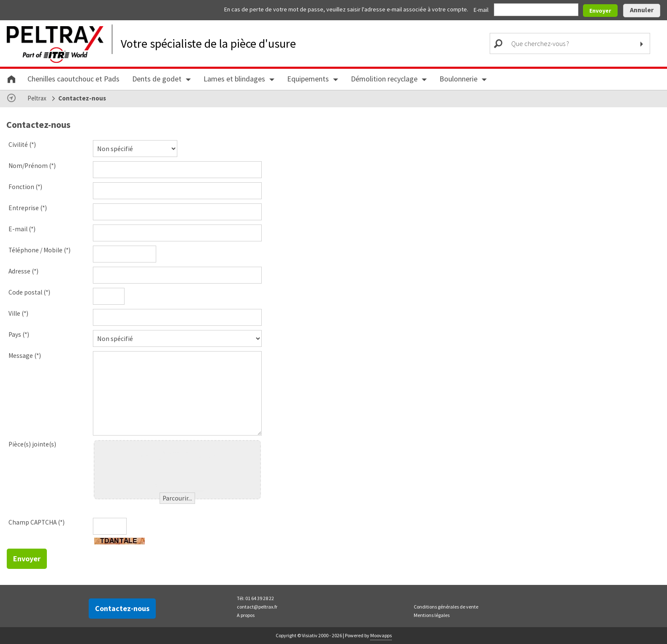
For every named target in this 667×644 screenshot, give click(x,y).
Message (25, 356)
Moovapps (381, 635)
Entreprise (28, 208)
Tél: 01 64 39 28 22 (255, 598)
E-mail (482, 10)
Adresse (23, 271)
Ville (18, 313)
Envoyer (600, 11)
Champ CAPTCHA (37, 522)
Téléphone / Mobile (39, 250)
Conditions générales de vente (446, 607)
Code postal (29, 292)
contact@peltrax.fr (257, 607)
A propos (246, 615)
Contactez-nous (122, 608)
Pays (19, 334)
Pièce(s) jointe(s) (32, 444)
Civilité (22, 145)
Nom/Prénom (32, 166)
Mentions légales (432, 615)
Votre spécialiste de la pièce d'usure (208, 43)
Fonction (25, 187)
